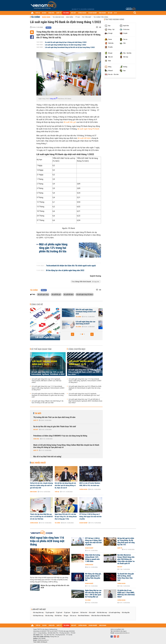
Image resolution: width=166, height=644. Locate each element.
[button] (73, 334)
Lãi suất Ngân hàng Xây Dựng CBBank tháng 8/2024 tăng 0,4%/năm (79, 324)
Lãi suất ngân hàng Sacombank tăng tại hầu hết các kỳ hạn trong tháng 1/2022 (70, 47)
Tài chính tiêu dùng (101, 17)
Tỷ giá (77, 17)
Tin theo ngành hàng (115, 19)
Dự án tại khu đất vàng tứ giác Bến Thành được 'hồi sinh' (55, 427)
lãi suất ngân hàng (43, 294)
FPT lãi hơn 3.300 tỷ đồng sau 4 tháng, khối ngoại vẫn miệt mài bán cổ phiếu (90, 517)
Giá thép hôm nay (38, 616)
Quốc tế (36, 420)
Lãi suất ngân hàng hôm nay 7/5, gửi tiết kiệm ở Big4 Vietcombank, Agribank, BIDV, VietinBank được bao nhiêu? (85, 401)
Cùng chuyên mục (77, 349)
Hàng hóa (36, 439)
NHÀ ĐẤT (73, 13)
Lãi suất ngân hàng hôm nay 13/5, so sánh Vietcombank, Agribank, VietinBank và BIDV (48, 373)
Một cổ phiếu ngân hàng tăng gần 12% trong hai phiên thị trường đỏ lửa (53, 248)
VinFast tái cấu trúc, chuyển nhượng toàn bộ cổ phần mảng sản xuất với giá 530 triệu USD (41, 485)
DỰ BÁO (44, 13)
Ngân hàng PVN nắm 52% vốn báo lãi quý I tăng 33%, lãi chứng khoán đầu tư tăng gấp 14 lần (66, 517)
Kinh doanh (33, 492)
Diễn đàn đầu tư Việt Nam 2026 (101, 616)
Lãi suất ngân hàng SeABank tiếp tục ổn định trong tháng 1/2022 (66, 45)
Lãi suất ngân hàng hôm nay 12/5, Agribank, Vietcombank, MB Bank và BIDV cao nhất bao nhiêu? (46, 381)
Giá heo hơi (84, 613)
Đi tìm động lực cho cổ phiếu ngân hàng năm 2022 (65, 270)
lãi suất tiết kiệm (68, 294)
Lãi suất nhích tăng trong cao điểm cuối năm (78, 311)
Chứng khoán (83, 489)
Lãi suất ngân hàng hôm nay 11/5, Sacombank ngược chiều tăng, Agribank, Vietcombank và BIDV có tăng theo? (48, 388)
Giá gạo (66, 616)
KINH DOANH (102, 13)
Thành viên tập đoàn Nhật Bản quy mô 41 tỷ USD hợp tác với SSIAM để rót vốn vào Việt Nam (41, 517)
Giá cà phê (92, 613)
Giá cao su (73, 616)
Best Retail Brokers (84, 616)
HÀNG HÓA (51, 13)
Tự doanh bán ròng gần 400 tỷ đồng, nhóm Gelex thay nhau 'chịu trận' (126, 577)
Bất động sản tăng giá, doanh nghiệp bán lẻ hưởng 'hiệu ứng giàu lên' (93, 577)
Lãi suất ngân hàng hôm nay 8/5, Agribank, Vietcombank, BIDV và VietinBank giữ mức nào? (84, 395)
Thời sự (57, 492)
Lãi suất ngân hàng (45, 337)
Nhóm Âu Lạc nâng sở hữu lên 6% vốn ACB (55, 586)
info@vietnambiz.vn (43, 640)
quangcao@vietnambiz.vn (122, 633)
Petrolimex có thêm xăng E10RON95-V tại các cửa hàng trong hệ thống (60, 436)
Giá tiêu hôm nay (102, 613)
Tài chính (35, 17)
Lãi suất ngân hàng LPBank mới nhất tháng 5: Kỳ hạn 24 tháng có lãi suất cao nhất (47, 402)
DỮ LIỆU (110, 13)
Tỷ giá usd (59, 613)
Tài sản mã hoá (58, 17)
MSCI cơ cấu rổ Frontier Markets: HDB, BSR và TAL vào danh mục (90, 484)
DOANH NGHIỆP (92, 13)
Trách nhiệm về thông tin (40, 642)
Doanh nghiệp (83, 523)
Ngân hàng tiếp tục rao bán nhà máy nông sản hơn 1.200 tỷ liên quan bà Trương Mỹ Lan (93, 594)
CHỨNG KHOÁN (82, 13)
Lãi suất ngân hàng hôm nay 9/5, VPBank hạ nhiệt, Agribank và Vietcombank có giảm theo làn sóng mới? (48, 395)
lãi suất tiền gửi (56, 294)
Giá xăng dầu (126, 613)
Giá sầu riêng (49, 616)
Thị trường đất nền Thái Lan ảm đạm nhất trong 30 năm (54, 417)
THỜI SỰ (38, 13)
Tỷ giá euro (75, 613)
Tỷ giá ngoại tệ (50, 613)
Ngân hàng (46, 17)
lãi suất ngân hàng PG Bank (85, 294)
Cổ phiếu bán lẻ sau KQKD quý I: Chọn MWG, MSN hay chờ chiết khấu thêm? (126, 594)
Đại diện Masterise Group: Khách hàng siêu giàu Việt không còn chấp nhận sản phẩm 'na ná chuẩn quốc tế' (126, 559)
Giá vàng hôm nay (38, 613)
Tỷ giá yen (67, 613)
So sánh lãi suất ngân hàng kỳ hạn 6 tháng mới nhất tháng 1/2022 (66, 42)
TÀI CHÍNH (66, 13)
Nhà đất (36, 430)
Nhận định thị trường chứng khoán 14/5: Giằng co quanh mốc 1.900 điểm (93, 558)
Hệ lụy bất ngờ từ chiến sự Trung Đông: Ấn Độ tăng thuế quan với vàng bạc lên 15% (126, 542)
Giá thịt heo (58, 616)
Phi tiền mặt (87, 17)
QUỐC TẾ (59, 13)
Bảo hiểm (70, 17)
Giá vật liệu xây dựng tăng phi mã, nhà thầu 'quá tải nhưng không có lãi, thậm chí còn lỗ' (65, 485)
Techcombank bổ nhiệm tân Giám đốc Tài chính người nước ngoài (71, 266)
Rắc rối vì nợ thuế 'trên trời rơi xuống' (47, 457)
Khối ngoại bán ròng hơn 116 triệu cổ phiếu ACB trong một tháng (47, 541)
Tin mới (38, 413)
